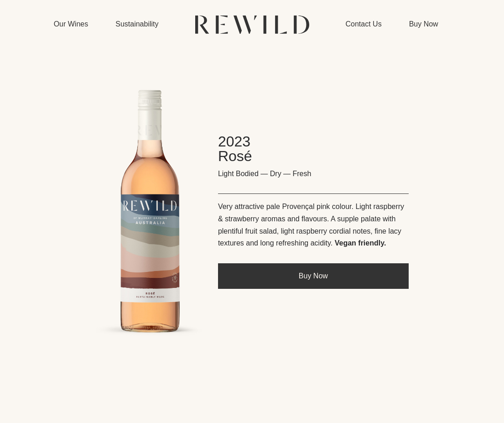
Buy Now (313, 276)
